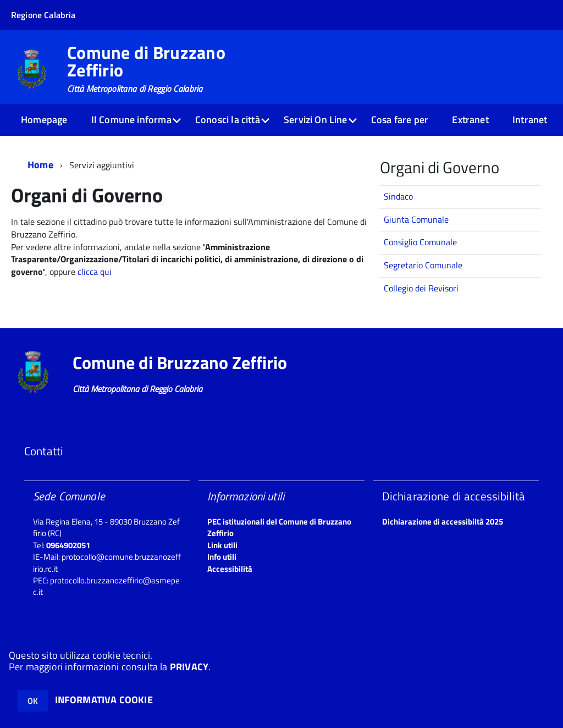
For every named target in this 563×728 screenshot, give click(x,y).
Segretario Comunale (423, 265)
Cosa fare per (400, 120)
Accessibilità (230, 569)
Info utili (222, 557)
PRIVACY (189, 667)
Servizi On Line (316, 120)
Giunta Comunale (416, 219)
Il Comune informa (131, 120)
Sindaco (398, 196)
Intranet (530, 120)
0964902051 (68, 545)
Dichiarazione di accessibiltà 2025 (443, 522)
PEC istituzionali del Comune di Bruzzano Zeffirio (279, 527)
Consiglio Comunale (420, 242)
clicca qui (95, 272)
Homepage (44, 120)
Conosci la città (228, 120)
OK (33, 701)
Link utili (222, 545)
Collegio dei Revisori (421, 288)
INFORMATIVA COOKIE (104, 700)
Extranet (470, 120)
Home (40, 165)
